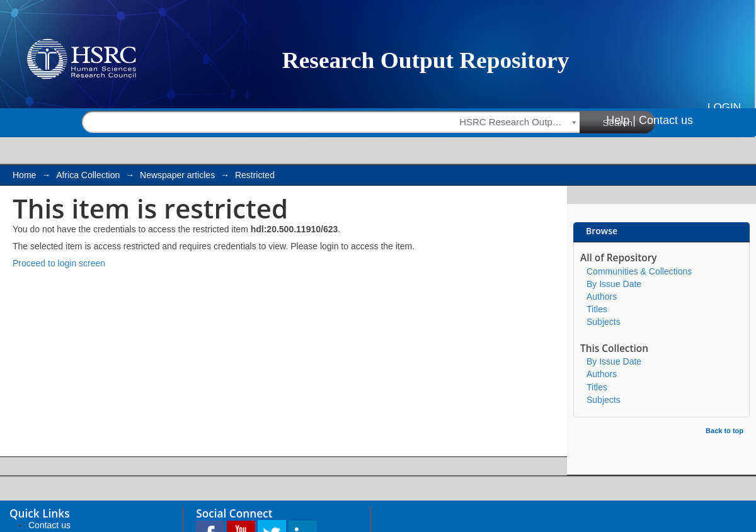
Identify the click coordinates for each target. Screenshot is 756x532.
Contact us (666, 120)
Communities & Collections (639, 271)
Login (724, 107)
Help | (621, 120)
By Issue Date (614, 284)
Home (24, 175)
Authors (602, 297)
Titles (597, 309)
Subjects (604, 322)
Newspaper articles (177, 175)
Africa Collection (88, 175)
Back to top (724, 431)
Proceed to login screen (59, 263)
